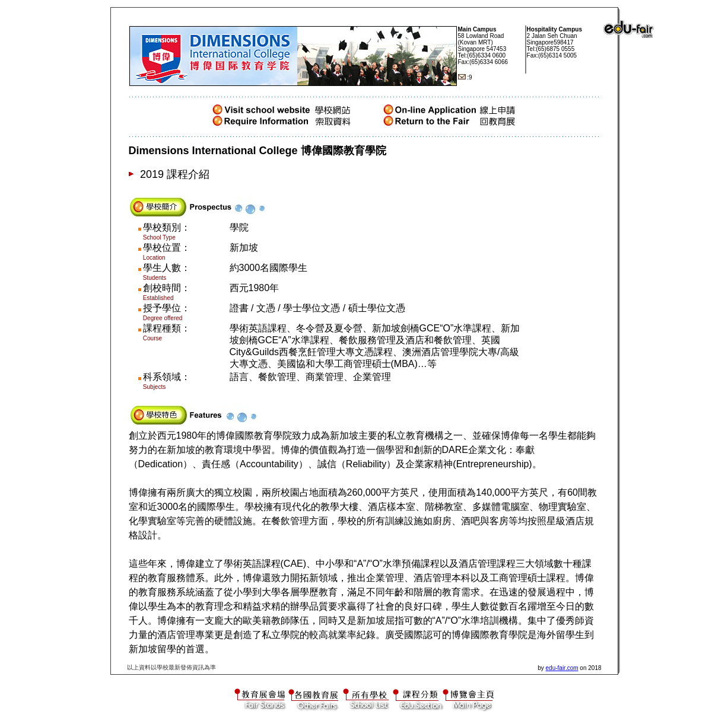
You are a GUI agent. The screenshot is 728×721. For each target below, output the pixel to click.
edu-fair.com (562, 668)
